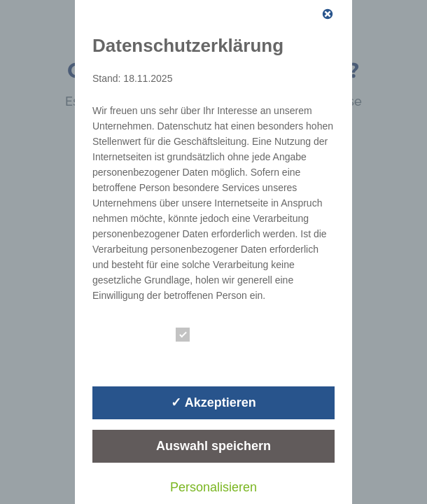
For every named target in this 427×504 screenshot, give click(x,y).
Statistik (208, 358)
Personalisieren (213, 487)
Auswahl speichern (213, 446)
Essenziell (213, 335)
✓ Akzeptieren (213, 402)
